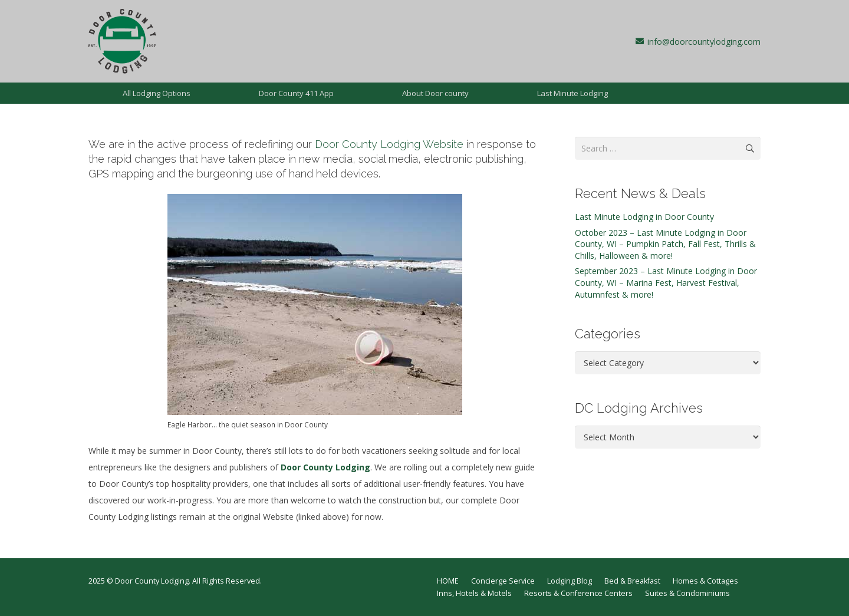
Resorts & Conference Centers (578, 593)
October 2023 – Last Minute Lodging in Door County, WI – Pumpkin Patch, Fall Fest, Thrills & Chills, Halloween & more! (665, 244)
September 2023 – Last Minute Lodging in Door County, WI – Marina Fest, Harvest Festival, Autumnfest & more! (666, 282)
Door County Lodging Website (389, 144)
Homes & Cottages (705, 581)
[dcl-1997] (122, 41)
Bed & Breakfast (632, 581)
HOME (448, 581)
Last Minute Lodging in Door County (644, 217)
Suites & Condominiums (687, 593)
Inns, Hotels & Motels (474, 593)
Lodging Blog (570, 581)
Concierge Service (503, 581)
